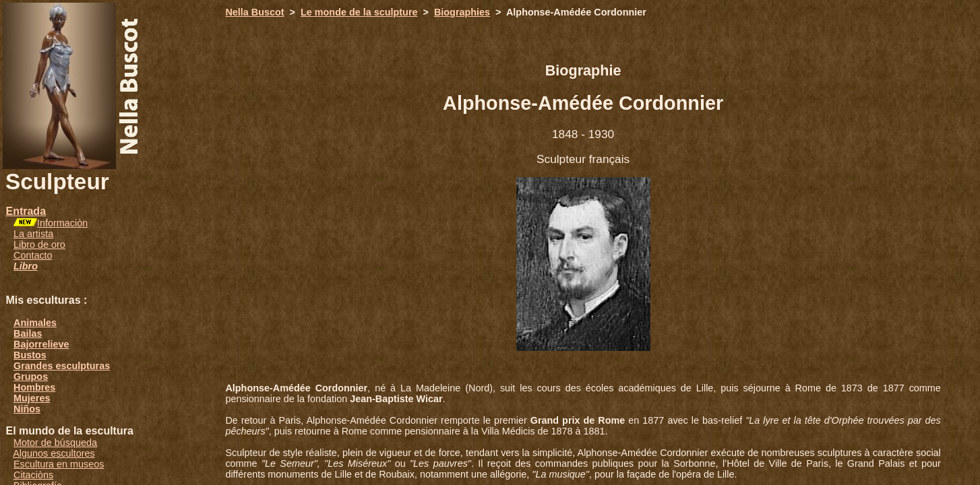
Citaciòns (33, 475)
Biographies (462, 12)
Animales (35, 323)
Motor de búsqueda (55, 443)
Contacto (33, 255)
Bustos (30, 355)
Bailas (28, 333)
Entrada (26, 211)
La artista (33, 234)
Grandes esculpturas (62, 366)
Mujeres (32, 398)
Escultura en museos (59, 464)
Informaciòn (62, 223)
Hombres (34, 387)
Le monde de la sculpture (359, 12)
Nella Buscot (254, 12)
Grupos (31, 377)
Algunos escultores (54, 453)
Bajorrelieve (41, 344)
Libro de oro (39, 245)
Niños (27, 409)
